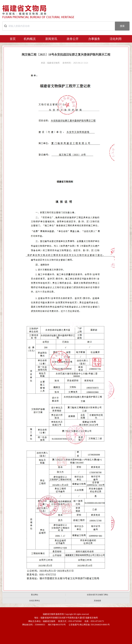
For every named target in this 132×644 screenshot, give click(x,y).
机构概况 (30, 39)
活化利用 (116, 39)
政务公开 (73, 39)
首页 (13, 39)
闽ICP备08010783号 (57, 625)
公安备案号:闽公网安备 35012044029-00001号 (89, 625)
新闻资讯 (51, 39)
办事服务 (94, 39)
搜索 (122, 26)
